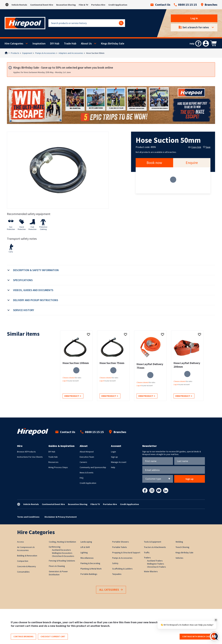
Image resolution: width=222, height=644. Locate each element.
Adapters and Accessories (71, 53)
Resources (53, 462)
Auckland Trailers (155, 561)
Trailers (147, 558)
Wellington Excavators (62, 553)
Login (113, 452)
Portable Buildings (89, 574)
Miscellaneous (87, 558)
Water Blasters (151, 571)
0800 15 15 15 (185, 5)
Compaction (23, 561)
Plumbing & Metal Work (91, 569)
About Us (86, 43)
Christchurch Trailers (156, 567)
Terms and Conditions (28, 517)
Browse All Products (26, 452)
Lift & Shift (85, 547)
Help (113, 467)
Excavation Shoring (66, 5)
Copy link (195, 147)
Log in (194, 18)
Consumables (23, 572)
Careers (83, 462)
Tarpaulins (117, 574)
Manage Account (119, 462)
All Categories (111, 590)
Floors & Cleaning (57, 566)
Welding (179, 542)
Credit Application (118, 5)
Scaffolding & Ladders (122, 569)
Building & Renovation (27, 556)
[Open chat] (214, 636)
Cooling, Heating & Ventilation (62, 542)
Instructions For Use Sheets (30, 457)
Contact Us (160, 5)
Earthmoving (55, 547)
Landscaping (86, 542)
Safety (115, 563)
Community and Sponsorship (93, 467)
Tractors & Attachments (155, 547)
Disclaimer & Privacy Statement (61, 517)
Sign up (114, 457)
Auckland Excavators (61, 550)
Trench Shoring (182, 547)
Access (21, 542)
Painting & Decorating (90, 563)
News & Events (87, 473)
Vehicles (179, 558)
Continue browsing (23, 637)
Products (15, 53)
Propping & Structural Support (126, 553)
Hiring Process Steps (58, 467)
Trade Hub (70, 43)
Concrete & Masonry (27, 566)
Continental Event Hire (42, 5)
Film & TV (83, 5)
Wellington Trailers (156, 564)
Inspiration (39, 43)
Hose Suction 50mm (95, 53)
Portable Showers (121, 542)
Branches (209, 5)
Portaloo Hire (98, 5)
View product (73, 396)
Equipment (27, 53)
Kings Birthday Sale (113, 43)
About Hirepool (87, 452)
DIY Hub (55, 43)
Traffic (147, 553)
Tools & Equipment (153, 542)
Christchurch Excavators (63, 556)
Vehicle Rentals (19, 5)
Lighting (84, 553)
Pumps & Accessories (45, 53)
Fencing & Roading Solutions (62, 561)
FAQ (82, 478)
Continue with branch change (198, 637)
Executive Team (87, 457)
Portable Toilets (120, 547)
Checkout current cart (53, 637)
